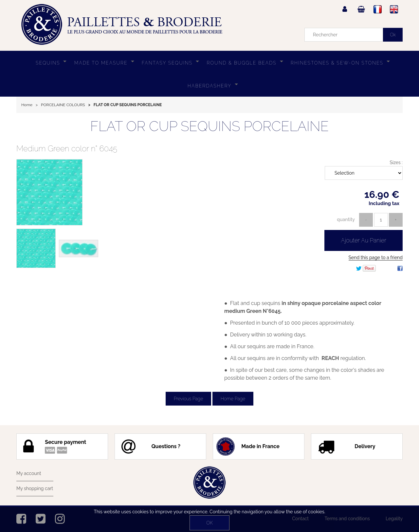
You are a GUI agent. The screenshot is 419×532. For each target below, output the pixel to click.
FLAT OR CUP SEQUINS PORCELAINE (210, 126)
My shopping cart (35, 488)
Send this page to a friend (376, 257)
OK (209, 523)
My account (29, 473)
